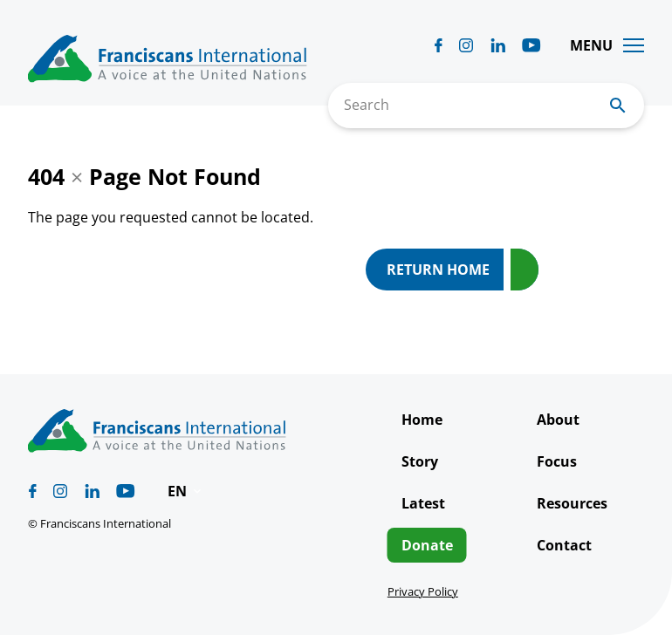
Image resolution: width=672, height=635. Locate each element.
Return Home (438, 270)
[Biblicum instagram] (466, 45)
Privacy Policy (423, 591)
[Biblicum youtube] (531, 45)
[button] (186, 491)
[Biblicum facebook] (439, 45)
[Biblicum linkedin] (498, 45)
